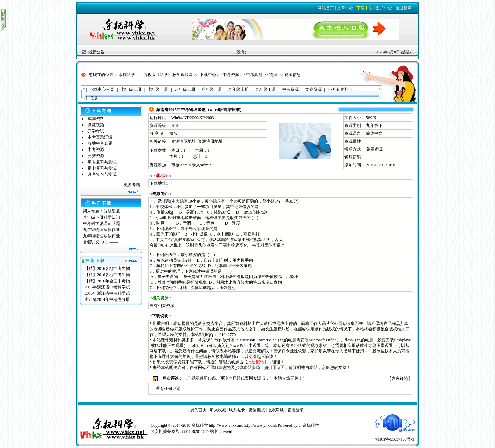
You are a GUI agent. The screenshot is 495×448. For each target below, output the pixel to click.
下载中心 (365, 8)
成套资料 (96, 119)
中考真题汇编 (100, 137)
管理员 (225, 362)
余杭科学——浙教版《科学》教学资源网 (156, 75)
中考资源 (231, 75)
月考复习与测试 (102, 174)
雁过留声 (404, 8)
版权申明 (276, 410)
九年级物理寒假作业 (101, 230)
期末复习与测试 (102, 162)
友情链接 (257, 410)
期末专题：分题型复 (101, 211)
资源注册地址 (210, 141)
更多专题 (132, 185)
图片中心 (384, 8)
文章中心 (345, 8)
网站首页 (326, 8)
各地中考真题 (100, 143)
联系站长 (237, 410)
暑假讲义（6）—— (101, 242)
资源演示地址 (184, 141)
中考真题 (254, 75)
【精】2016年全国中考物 (107, 281)
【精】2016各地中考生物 (107, 269)
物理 (273, 75)
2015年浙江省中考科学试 (107, 287)
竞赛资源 (96, 156)
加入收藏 (218, 410)
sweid (227, 431)
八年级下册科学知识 (101, 217)
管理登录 (296, 410)
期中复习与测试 (102, 168)
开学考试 (96, 131)
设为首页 (198, 410)
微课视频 (96, 125)
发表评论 (400, 379)
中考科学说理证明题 (101, 223)
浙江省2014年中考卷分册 (107, 299)
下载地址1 (159, 183)
